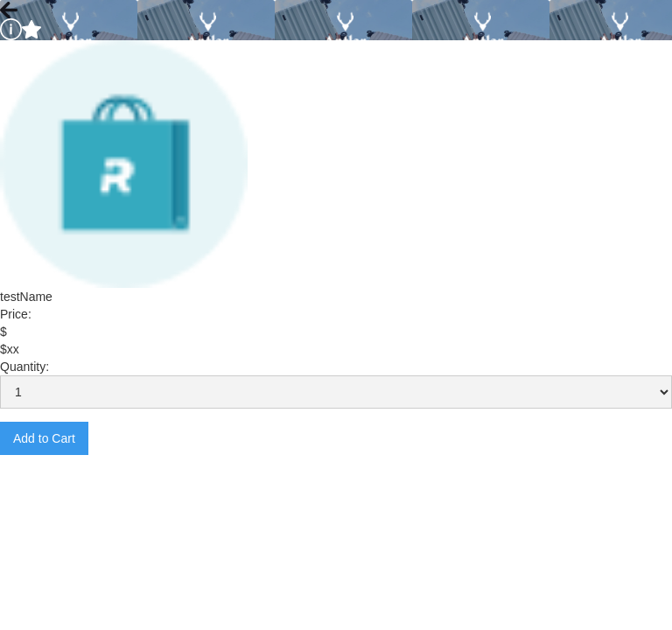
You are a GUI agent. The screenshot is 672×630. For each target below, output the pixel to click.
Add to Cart (44, 438)
